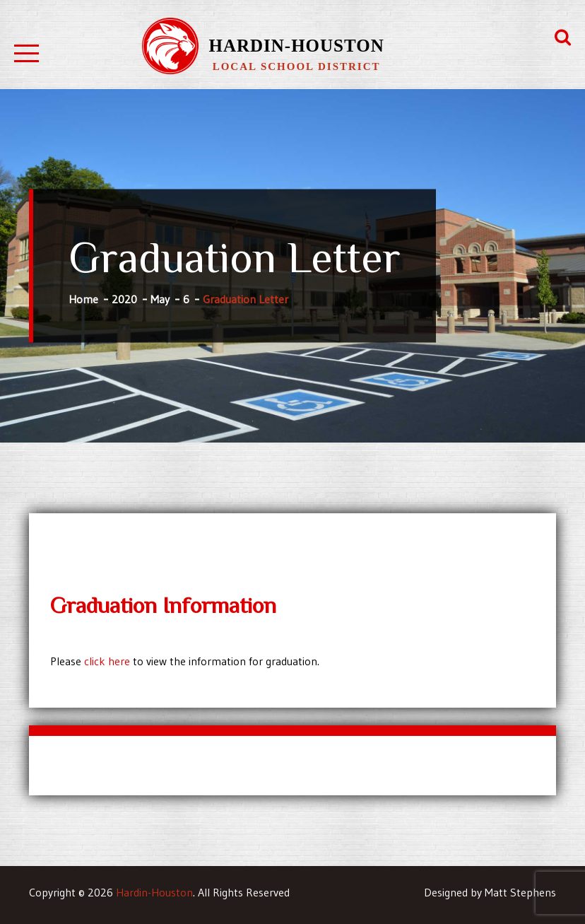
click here (107, 661)
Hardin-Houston (296, 46)
